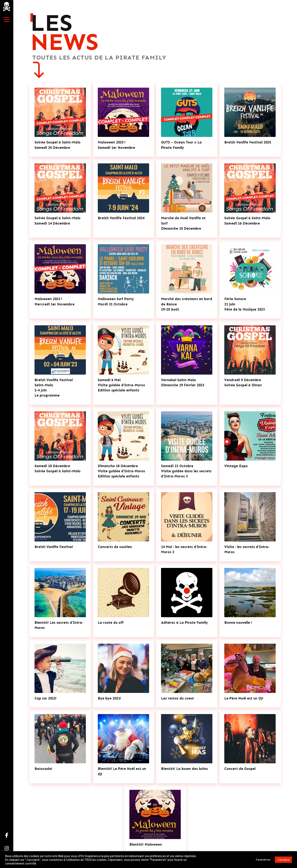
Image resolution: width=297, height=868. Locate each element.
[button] (7, 20)
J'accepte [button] (283, 860)
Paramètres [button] (263, 860)
